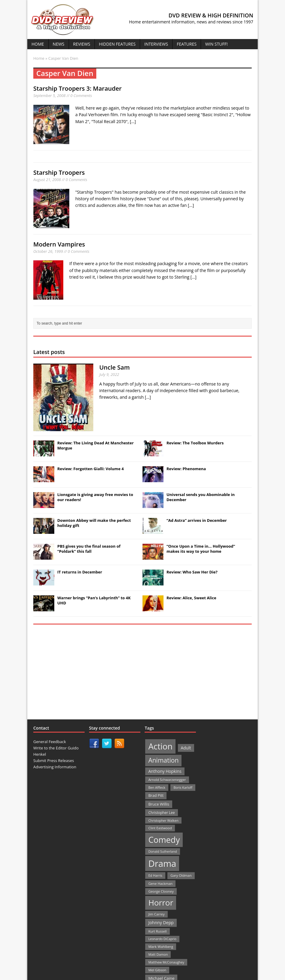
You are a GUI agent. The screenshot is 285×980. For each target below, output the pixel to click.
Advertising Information (55, 767)
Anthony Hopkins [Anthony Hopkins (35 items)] (165, 771)
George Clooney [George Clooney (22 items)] (161, 891)
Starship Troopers (59, 172)
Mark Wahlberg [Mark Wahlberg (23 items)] (161, 947)
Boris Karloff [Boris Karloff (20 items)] (183, 787)
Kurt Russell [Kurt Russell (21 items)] (157, 931)
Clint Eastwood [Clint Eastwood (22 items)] (160, 828)
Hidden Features (117, 44)
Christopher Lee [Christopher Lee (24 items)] (161, 812)
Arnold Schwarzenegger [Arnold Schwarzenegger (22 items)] (167, 780)
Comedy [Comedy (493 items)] (164, 840)
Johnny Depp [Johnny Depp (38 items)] (161, 923)
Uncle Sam (114, 367)
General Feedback (50, 742)
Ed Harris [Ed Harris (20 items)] (155, 875)
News (59, 44)
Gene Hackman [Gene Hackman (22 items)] (160, 883)
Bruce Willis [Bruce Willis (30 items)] (159, 804)
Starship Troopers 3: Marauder (77, 88)
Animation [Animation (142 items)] (163, 760)
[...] (133, 121)
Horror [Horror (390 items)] (161, 903)
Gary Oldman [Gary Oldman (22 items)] (181, 875)
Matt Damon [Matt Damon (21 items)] (158, 954)
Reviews (82, 44)
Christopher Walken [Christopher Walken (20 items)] (163, 820)
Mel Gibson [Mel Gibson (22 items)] (157, 970)
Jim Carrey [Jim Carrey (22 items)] (156, 914)
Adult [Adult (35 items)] (186, 748)
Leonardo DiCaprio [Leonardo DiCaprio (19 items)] (162, 939)
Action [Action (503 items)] (160, 746)
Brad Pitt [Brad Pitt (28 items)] (156, 795)
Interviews (156, 44)
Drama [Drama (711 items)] (162, 864)
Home (38, 44)
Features (187, 44)
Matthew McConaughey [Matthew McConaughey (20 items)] (166, 962)
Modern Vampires (59, 244)
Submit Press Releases (54, 761)
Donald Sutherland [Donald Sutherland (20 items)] (162, 851)
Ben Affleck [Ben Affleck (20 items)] (157, 787)
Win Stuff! (216, 44)
